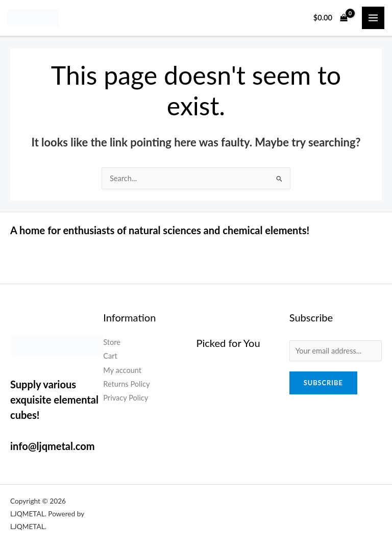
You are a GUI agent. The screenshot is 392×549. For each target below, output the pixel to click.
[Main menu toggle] (373, 18)
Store (112, 342)
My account (122, 370)
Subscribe (323, 383)
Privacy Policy (126, 398)
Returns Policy (126, 384)
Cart (110, 356)
